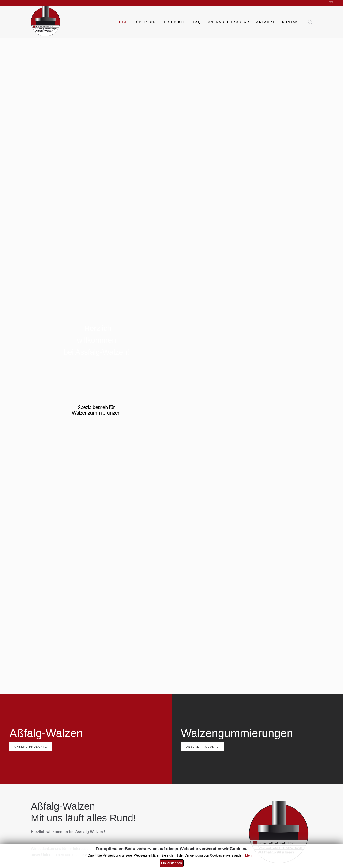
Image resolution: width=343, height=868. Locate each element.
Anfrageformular (229, 22)
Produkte (175, 22)
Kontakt (291, 22)
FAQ (197, 22)
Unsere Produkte (31, 747)
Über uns (147, 22)
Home (123, 22)
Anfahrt (266, 22)
